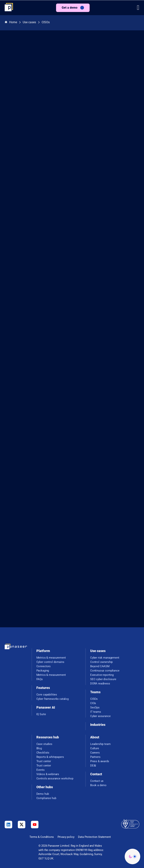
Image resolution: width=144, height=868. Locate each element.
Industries (98, 725)
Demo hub (43, 794)
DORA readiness (100, 684)
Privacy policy (66, 837)
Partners (95, 757)
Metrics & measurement (51, 658)
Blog (39, 748)
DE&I (93, 766)
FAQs (40, 679)
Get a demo (70, 8)
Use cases (29, 22)
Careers (95, 753)
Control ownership (101, 662)
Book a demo (98, 785)
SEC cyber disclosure (103, 679)
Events (40, 770)
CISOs (46, 22)
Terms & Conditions (42, 837)
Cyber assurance (100, 716)
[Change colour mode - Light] (132, 856)
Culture (95, 748)
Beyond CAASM (100, 666)
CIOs (93, 703)
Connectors (44, 666)
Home (11, 22)
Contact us (97, 781)
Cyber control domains (50, 662)
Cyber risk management (105, 658)
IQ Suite (41, 714)
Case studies (44, 744)
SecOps (95, 708)
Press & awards (100, 761)
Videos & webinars (48, 774)
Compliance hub (46, 798)
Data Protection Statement (94, 837)
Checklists (43, 753)
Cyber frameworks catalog (52, 699)
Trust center (44, 761)
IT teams (96, 712)
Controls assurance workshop (55, 779)
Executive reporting (102, 675)
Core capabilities (47, 695)
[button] (138, 8)
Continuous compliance (105, 671)
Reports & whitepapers (50, 757)
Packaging (43, 671)
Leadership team (100, 744)
